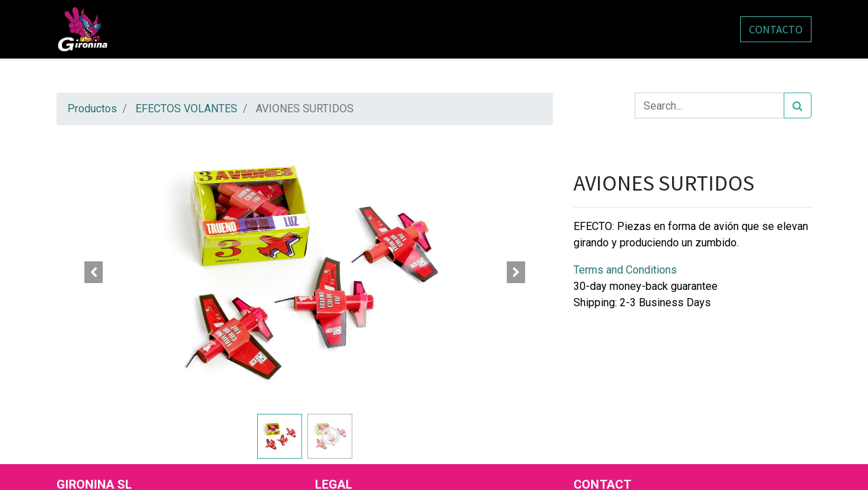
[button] (94, 272)
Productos (92, 109)
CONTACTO (776, 29)
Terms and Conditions (625, 270)
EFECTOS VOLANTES (186, 109)
